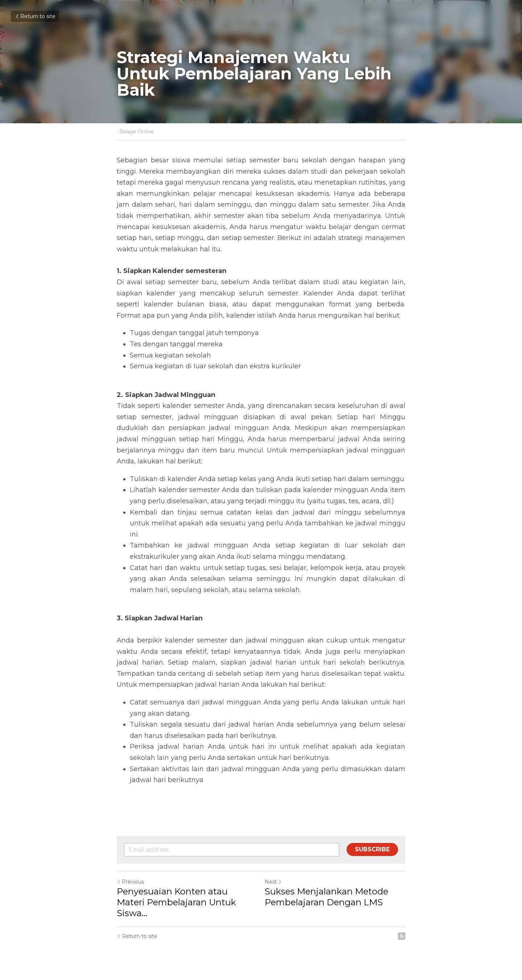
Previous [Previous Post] (130, 882)
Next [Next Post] (273, 882)
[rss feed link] (402, 936)
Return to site (35, 16)
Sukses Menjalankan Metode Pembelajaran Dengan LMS (326, 897)
